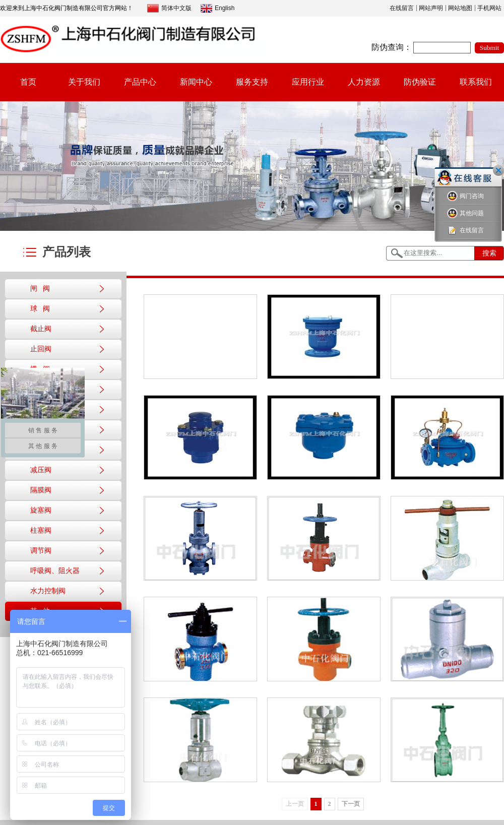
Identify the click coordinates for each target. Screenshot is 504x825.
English (217, 8)
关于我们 (84, 82)
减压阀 (41, 470)
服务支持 (252, 82)
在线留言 (402, 8)
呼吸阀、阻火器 (55, 571)
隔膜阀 (41, 490)
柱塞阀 (41, 530)
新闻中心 (196, 82)
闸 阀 (40, 289)
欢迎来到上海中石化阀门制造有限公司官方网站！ (67, 8)
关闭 (498, 170)
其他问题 (465, 213)
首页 (28, 82)
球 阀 (40, 309)
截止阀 (41, 329)
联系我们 (476, 82)
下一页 (351, 804)
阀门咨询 (465, 196)
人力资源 (364, 82)
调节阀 (41, 551)
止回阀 (41, 349)
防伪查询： (392, 47)
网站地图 (460, 8)
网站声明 (431, 8)
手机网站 (489, 8)
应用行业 (308, 82)
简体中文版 (169, 8)
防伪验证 (420, 82)
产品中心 (140, 82)
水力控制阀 (48, 591)
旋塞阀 (41, 510)
